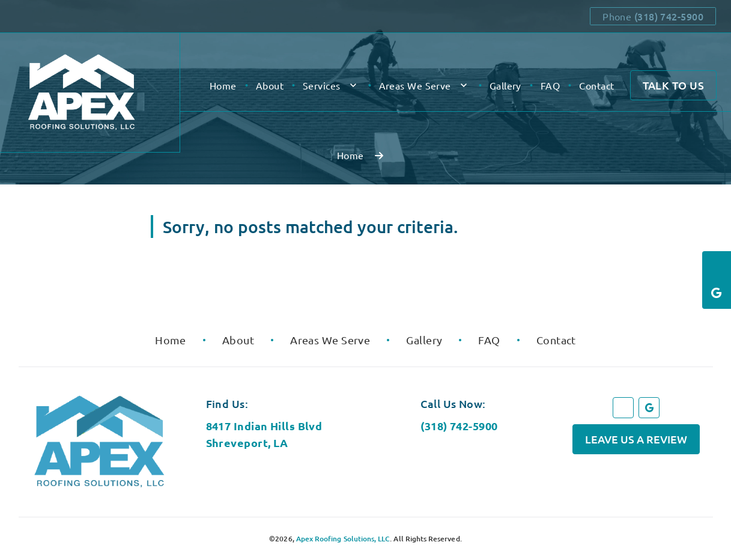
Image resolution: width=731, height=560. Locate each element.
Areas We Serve (415, 85)
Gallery (505, 85)
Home (223, 85)
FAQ (550, 85)
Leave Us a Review (636, 439)
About (270, 85)
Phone (653, 16)
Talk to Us (673, 85)
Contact (596, 85)
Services (322, 85)
